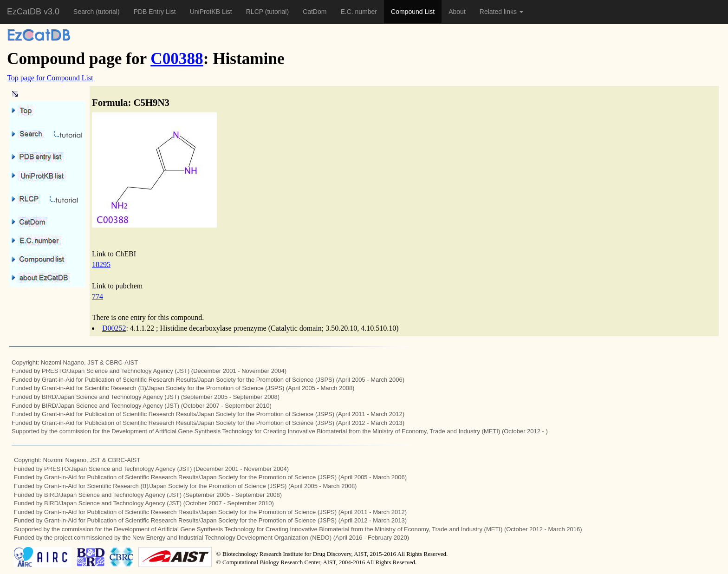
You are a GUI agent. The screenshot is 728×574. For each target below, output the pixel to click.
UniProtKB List (211, 12)
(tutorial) (107, 12)
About (457, 12)
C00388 (177, 59)
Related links (501, 12)
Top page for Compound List (50, 78)
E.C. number (359, 12)
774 (97, 297)
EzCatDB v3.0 (33, 12)
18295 (101, 264)
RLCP (256, 12)
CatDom (315, 12)
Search (84, 12)
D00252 (114, 328)
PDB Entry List (155, 12)
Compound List (413, 12)
